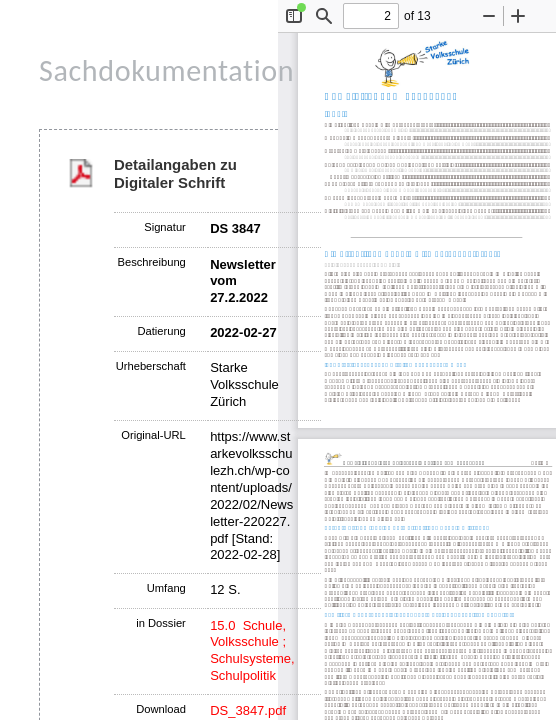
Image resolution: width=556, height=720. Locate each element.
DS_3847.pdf (248, 710)
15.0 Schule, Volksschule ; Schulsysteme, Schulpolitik (252, 651)
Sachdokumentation (166, 70)
